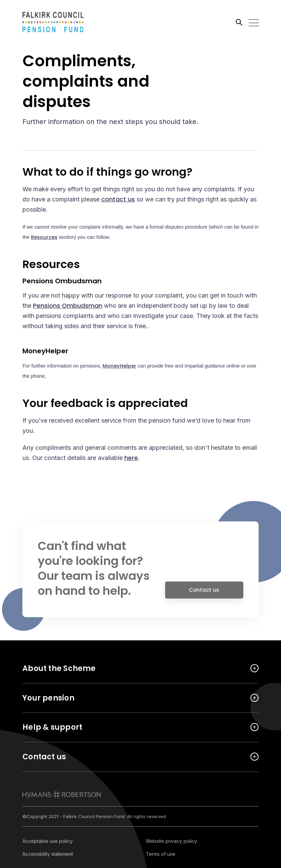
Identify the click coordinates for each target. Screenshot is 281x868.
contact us (118, 200)
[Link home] (53, 22)
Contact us (204, 592)
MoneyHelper (119, 367)
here (131, 458)
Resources (44, 238)
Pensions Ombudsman (68, 306)
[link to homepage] (62, 795)
